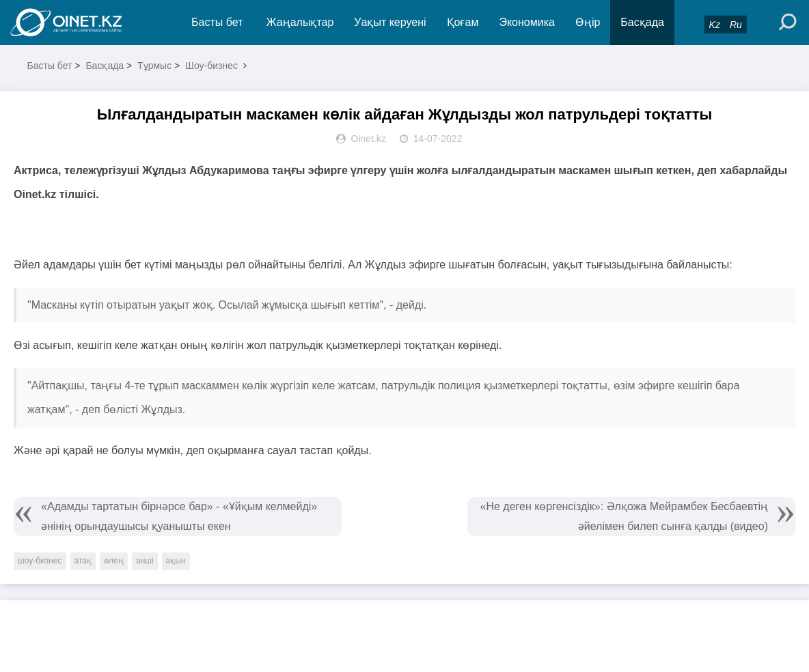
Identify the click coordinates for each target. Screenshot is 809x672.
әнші (145, 561)
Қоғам (463, 22)
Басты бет (217, 22)
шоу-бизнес (40, 561)
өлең (114, 561)
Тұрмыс (154, 66)
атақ (83, 561)
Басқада (642, 22)
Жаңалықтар (300, 22)
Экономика (527, 22)
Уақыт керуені (390, 22)
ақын (176, 561)
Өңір (588, 22)
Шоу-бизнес (211, 66)
